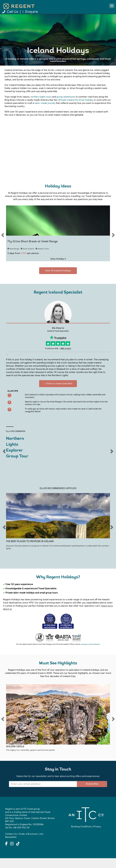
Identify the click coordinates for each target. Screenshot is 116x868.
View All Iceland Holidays (58, 71)
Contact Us (11, 844)
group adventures (66, 107)
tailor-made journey (45, 113)
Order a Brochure (28, 844)
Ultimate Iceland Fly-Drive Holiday (75, 110)
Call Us (11, 12)
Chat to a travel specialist (58, 394)
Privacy (97, 837)
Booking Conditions (81, 837)
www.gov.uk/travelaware (90, 654)
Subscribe (92, 794)
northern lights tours (41, 107)
